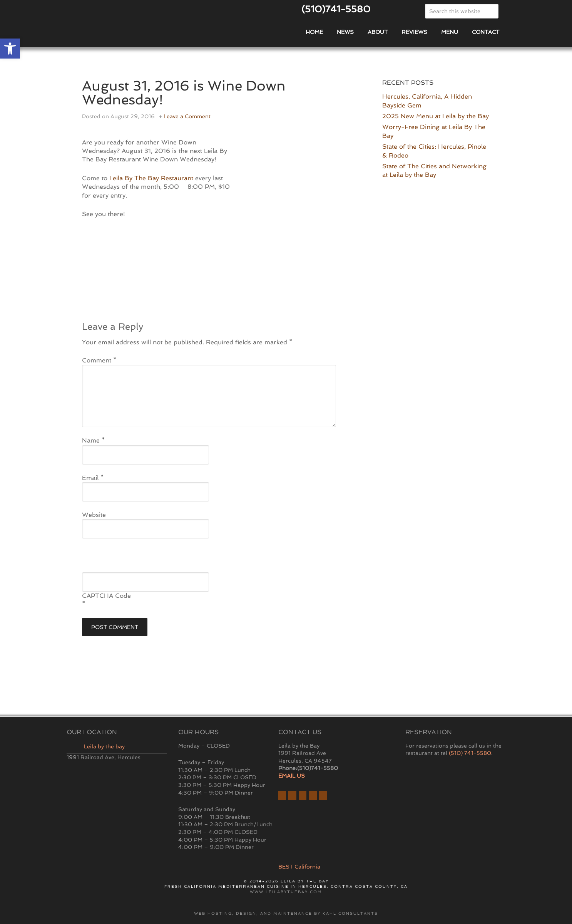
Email (93, 478)
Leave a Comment (187, 116)
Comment (99, 360)
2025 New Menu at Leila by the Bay (436, 116)
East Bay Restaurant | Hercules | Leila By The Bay (155, 28)
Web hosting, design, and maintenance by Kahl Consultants (286, 913)
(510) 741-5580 (470, 753)
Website (94, 515)
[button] (10, 49)
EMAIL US (292, 776)
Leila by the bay (104, 746)
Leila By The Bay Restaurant (151, 178)
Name (94, 440)
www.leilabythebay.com (286, 892)
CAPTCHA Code (106, 596)
